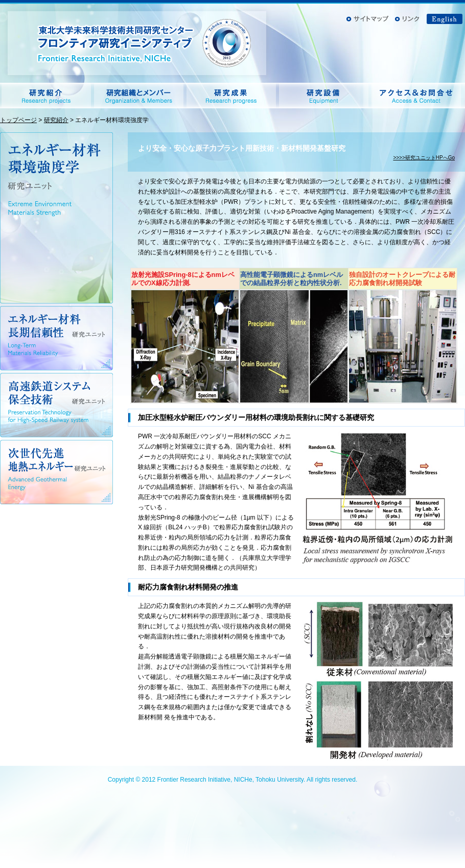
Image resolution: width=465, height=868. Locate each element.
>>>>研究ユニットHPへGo (424, 158)
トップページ (18, 120)
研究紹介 (56, 120)
